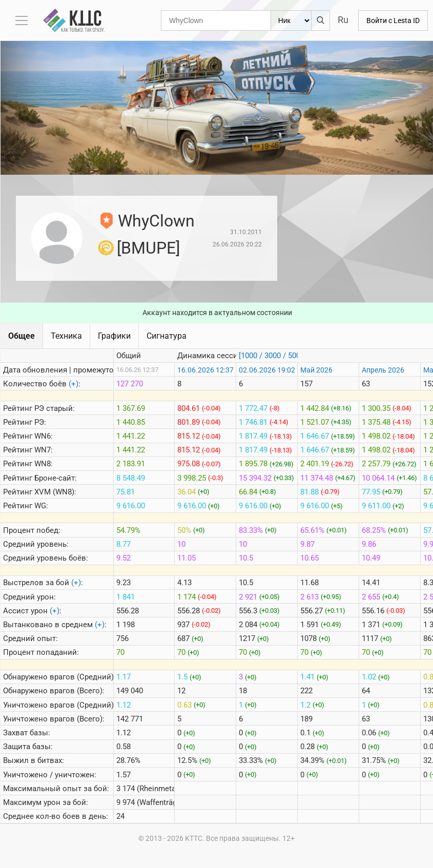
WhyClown (156, 221)
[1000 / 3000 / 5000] (273, 356)
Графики (114, 336)
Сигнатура (167, 336)
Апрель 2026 (383, 370)
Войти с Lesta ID (393, 20)
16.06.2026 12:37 (205, 370)
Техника (66, 336)
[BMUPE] (148, 248)
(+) (74, 384)
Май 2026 (316, 370)
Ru (343, 20)
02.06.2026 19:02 (267, 370)
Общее (22, 336)
